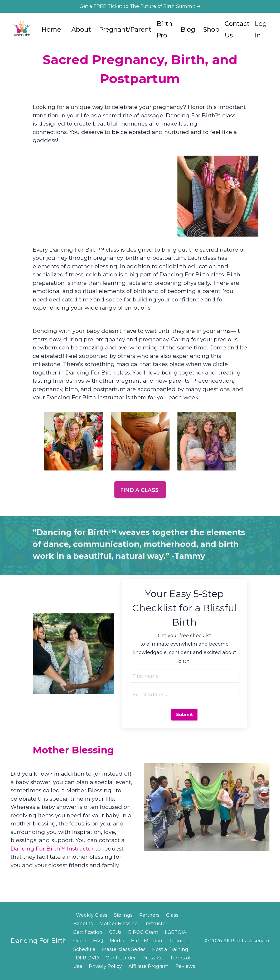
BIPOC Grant (143, 932)
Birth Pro (165, 29)
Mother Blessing (119, 924)
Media (117, 941)
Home (51, 29)
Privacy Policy (105, 966)
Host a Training (170, 949)
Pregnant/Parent (125, 29)
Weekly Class (92, 915)
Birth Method (147, 941)
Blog (188, 29)
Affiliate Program (149, 966)
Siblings (123, 915)
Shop (211, 29)
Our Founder (121, 958)
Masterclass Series (124, 949)
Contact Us (237, 29)
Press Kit (153, 958)
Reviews (185, 966)
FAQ (98, 941)
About (81, 29)
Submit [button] (185, 714)
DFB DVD (87, 958)
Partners (149, 915)
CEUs (115, 932)
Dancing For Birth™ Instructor (52, 849)
